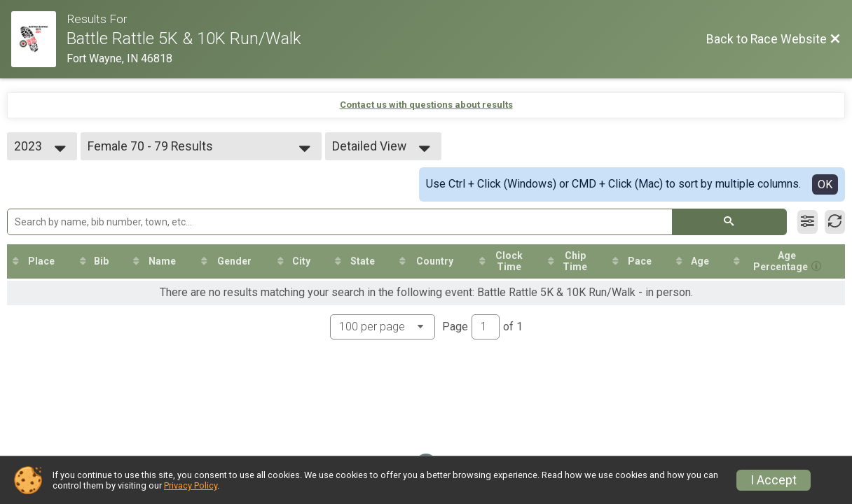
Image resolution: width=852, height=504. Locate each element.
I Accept (774, 480)
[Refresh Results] (835, 222)
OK (825, 184)
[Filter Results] (808, 222)
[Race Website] (39, 39)
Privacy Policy (191, 485)
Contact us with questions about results (426, 105)
